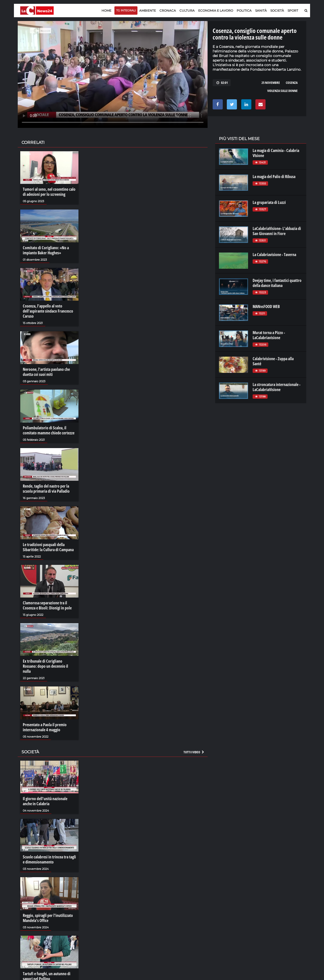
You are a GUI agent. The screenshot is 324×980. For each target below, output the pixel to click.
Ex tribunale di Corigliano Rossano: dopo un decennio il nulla (45, 666)
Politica (244, 11)
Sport (293, 11)
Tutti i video (194, 752)
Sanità (261, 11)
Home (106, 11)
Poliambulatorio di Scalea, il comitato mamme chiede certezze (49, 430)
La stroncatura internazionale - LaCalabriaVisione (277, 387)
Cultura (187, 11)
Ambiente (148, 11)
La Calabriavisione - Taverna (274, 255)
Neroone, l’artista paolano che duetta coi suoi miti (46, 372)
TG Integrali (126, 10)
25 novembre (271, 83)
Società (277, 11)
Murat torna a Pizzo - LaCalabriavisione (269, 335)
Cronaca (168, 11)
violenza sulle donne (282, 91)
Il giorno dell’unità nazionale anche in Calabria (45, 801)
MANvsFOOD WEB (266, 306)
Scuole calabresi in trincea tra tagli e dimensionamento (49, 859)
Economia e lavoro (216, 11)
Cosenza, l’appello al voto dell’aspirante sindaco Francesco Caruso (48, 311)
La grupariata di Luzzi (269, 202)
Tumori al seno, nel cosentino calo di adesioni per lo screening (49, 192)
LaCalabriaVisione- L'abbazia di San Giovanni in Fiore (277, 231)
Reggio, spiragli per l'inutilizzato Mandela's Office (48, 918)
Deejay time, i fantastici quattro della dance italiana (277, 283)
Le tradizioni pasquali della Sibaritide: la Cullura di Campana (48, 547)
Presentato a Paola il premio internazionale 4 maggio (45, 727)
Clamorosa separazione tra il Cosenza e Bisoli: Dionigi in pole (47, 605)
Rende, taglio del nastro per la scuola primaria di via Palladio (46, 489)
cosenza (292, 83)
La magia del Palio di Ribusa (274, 177)
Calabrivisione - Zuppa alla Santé (273, 361)
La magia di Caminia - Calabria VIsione (276, 153)
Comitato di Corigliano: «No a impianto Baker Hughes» (46, 250)
